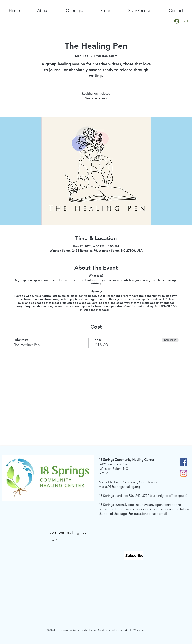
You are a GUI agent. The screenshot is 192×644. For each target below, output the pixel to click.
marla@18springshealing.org (119, 487)
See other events (96, 98)
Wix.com (139, 630)
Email (52, 540)
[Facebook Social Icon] (183, 462)
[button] (43, 11)
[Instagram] (183, 473)
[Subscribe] (134, 556)
